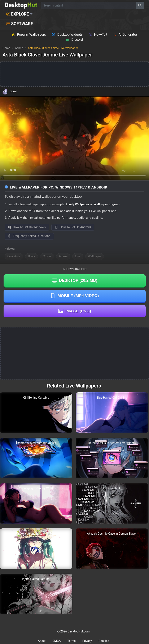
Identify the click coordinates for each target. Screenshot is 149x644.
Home (6, 48)
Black (32, 256)
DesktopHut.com (79, 631)
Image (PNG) (75, 311)
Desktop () (75, 281)
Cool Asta (14, 256)
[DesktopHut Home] (21, 5)
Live (78, 256)
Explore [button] (17, 14)
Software (19, 24)
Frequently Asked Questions (29, 236)
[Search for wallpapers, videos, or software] (88, 5)
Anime (19, 48)
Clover (47, 256)
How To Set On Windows (27, 227)
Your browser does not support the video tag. (74, 138)
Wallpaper (95, 256)
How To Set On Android (73, 227)
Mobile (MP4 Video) (74, 296)
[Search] (140, 5)
